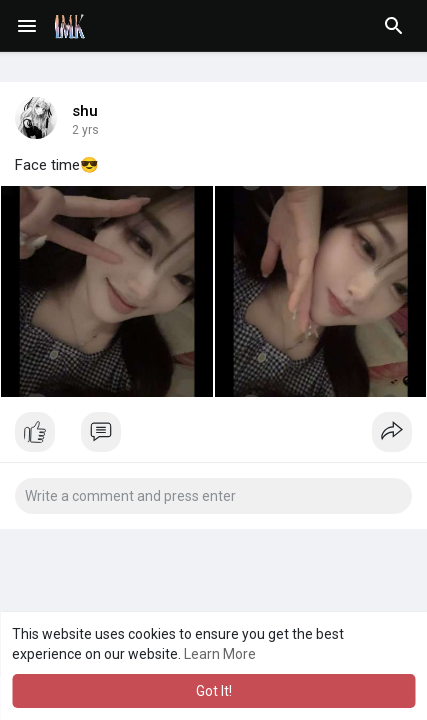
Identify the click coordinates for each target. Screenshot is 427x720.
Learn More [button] (220, 654)
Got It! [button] (214, 691)
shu (85, 111)
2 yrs (85, 130)
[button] (394, 26)
